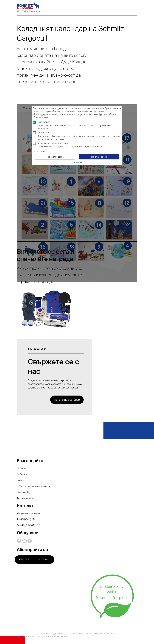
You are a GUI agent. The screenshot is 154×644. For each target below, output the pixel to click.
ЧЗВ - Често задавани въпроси (34, 486)
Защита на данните (52, 633)
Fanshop (21, 480)
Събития (22, 474)
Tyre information (25, 498)
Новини (21, 468)
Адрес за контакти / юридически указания (92, 633)
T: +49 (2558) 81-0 (27, 519)
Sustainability (24, 492)
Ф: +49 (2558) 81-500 (28, 525)
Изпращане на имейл (29, 513)
